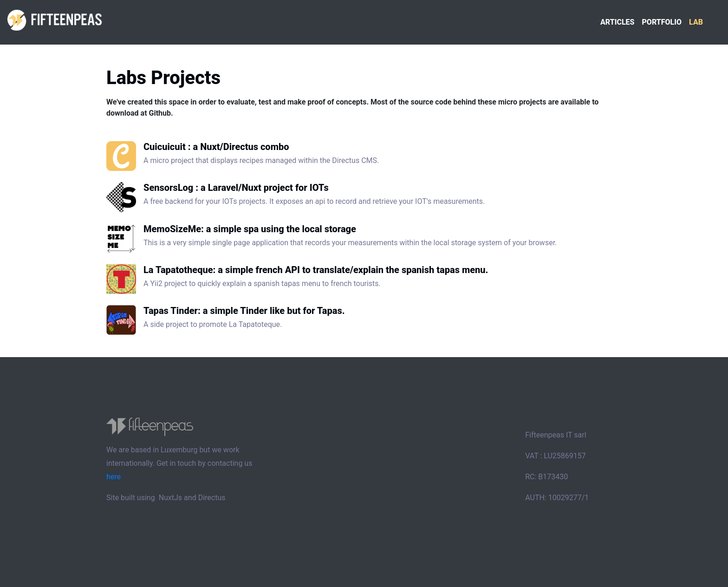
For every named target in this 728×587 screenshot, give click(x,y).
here (114, 477)
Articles (617, 22)
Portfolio (662, 22)
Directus (212, 498)
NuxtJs (171, 498)
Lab (696, 22)
